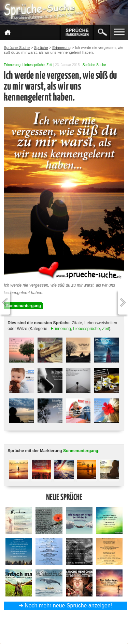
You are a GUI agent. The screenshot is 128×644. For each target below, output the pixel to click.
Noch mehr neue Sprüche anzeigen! (68, 606)
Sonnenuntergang (23, 306)
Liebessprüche (34, 65)
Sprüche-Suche (94, 65)
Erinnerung (12, 65)
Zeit (49, 65)
